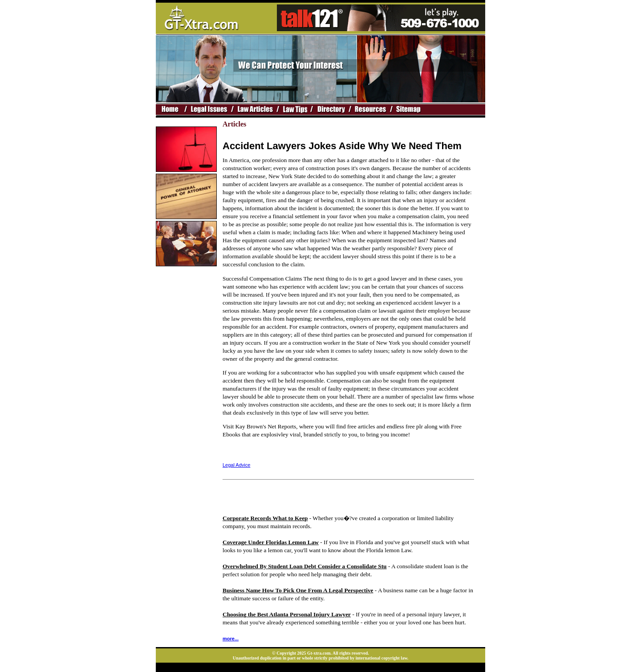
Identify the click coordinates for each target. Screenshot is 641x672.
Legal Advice (236, 465)
